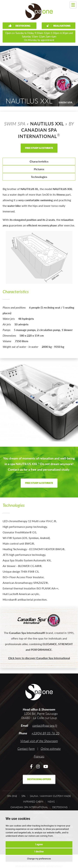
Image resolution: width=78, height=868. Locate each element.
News (51, 802)
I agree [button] (39, 844)
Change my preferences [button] (39, 859)
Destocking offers (39, 779)
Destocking (19, 26)
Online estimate (51, 749)
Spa (23, 796)
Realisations (58, 26)
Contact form (26, 749)
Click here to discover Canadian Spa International (39, 658)
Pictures (39, 169)
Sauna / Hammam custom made (50, 796)
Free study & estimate (39, 148)
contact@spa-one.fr (45, 725)
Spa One (12, 796)
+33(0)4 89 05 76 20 (45, 733)
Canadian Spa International (29, 807)
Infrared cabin (33, 802)
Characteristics (39, 161)
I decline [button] (39, 852)
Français (39, 756)
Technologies (39, 177)
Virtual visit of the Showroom (39, 741)
